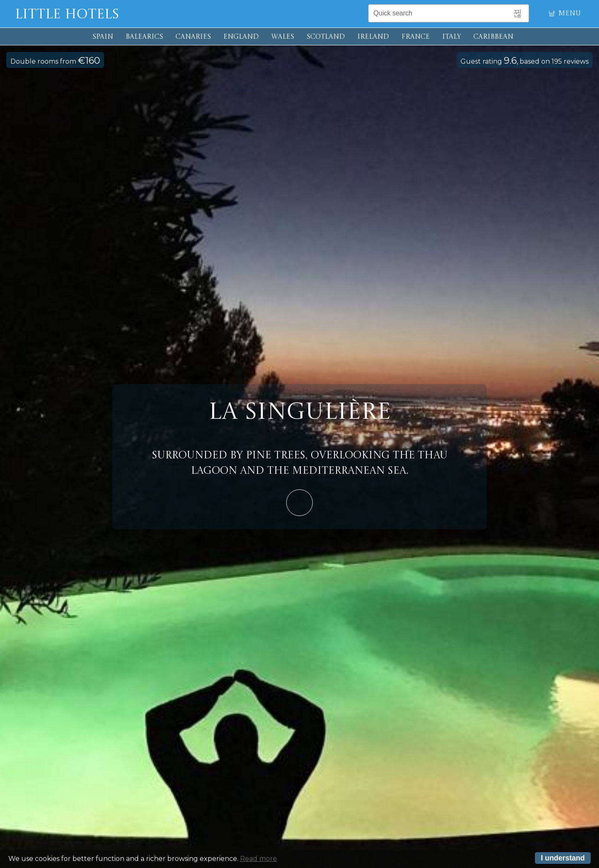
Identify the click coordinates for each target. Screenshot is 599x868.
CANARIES (193, 37)
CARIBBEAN (493, 37)
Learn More (299, 502)
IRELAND (373, 37)
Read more (259, 859)
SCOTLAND (326, 37)
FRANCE (416, 37)
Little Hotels (67, 15)
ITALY (452, 37)
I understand (563, 858)
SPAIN (103, 37)
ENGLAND (241, 37)
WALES (283, 37)
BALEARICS (144, 37)
